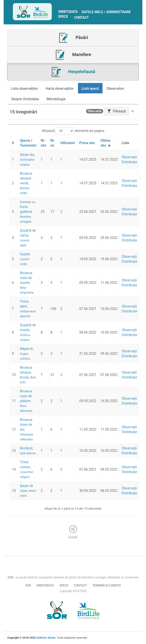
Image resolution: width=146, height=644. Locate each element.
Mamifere (73, 55)
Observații (129, 157)
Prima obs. (87, 143)
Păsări (73, 38)
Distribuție (129, 162)
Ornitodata (68, 12)
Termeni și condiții (107, 585)
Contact (81, 18)
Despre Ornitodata (25, 99)
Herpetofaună (73, 72)
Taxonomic (28, 145)
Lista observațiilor (24, 89)
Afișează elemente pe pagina (73, 131)
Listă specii (90, 89)
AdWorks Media (46, 638)
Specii (63, 17)
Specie (25, 140)
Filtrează (117, 111)
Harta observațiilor (60, 89)
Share (73, 532)
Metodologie (56, 99)
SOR (28, 585)
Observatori (115, 89)
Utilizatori (68, 143)
